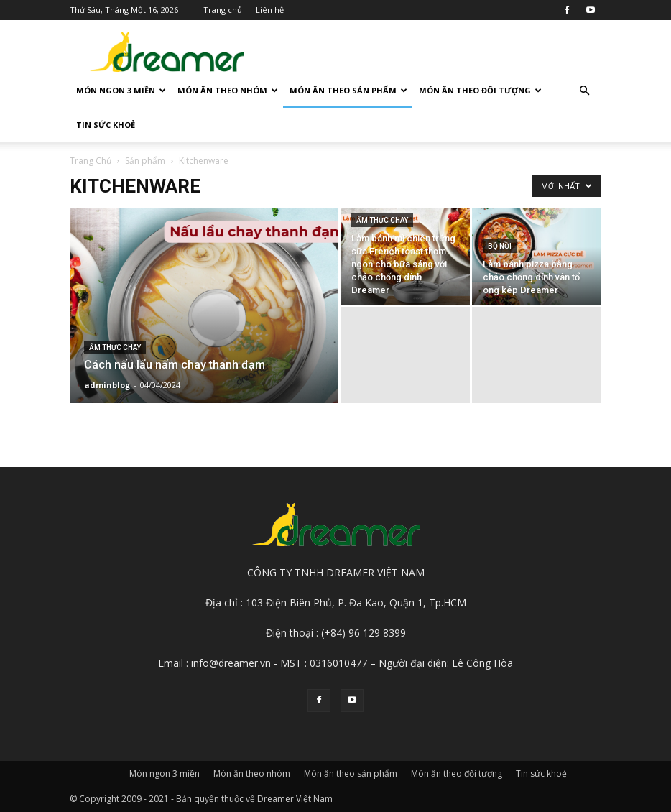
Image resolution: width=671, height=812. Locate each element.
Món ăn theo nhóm (228, 90)
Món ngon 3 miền (121, 90)
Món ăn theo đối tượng (480, 90)
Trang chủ (223, 10)
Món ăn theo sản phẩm (348, 90)
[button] (584, 91)
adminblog (107, 385)
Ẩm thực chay (115, 347)
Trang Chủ (91, 161)
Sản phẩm (145, 161)
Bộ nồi (500, 246)
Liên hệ (270, 10)
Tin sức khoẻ (106, 125)
